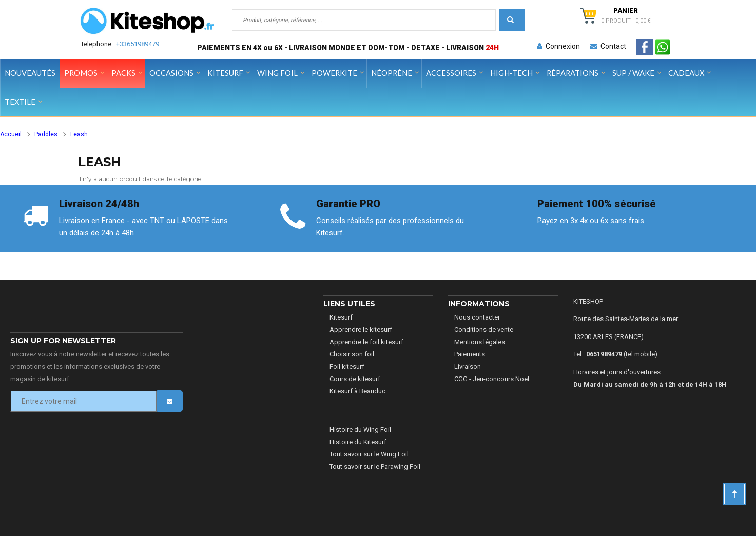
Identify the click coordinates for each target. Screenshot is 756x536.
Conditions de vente (484, 330)
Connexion (558, 46)
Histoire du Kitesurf (358, 442)
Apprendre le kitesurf (361, 330)
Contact (608, 46)
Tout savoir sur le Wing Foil (369, 454)
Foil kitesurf (347, 366)
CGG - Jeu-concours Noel (492, 379)
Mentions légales (480, 342)
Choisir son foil (352, 354)
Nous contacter (477, 317)
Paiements (470, 354)
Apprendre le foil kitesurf (366, 342)
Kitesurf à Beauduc (357, 391)
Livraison (468, 366)
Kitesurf (341, 317)
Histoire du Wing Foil (360, 430)
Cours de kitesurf (355, 379)
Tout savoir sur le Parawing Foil (375, 466)
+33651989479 (138, 44)
